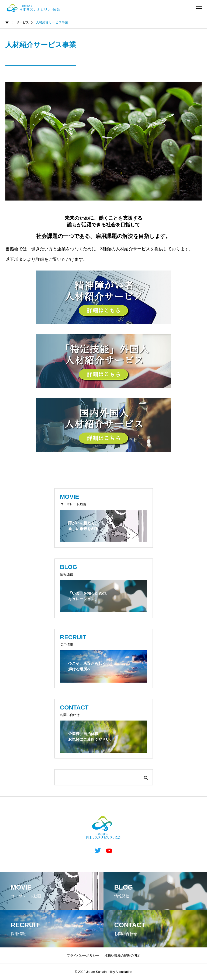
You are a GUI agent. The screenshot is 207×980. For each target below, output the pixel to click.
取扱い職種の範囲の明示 (122, 956)
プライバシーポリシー (83, 956)
